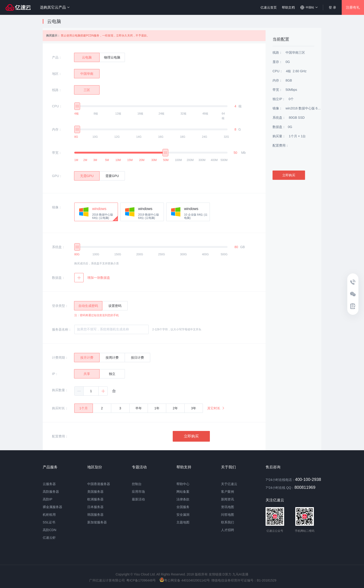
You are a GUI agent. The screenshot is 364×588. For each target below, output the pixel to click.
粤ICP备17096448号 (141, 580)
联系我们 (227, 522)
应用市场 (138, 492)
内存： (57, 129)
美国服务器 (95, 492)
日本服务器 (95, 507)
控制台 (137, 484)
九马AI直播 (240, 574)
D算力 (227, 574)
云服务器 (49, 484)
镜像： (57, 207)
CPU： (57, 106)
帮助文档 (288, 7)
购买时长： (60, 408)
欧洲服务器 (95, 499)
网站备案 (183, 492)
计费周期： (60, 358)
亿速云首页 (269, 7)
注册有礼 (353, 7)
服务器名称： (62, 329)
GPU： (57, 176)
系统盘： (58, 247)
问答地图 (227, 515)
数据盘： (58, 278)
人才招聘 (227, 530)
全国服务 (183, 507)
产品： (57, 57)
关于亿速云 (229, 484)
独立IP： (279, 99)
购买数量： (60, 390)
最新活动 (138, 499)
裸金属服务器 (52, 507)
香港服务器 (102, 484)
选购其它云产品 (55, 7)
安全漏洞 (183, 515)
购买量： (279, 136)
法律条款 (183, 499)
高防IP (47, 499)
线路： (57, 90)
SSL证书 (49, 522)
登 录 (332, 7)
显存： (277, 62)
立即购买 (191, 436)
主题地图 (183, 522)
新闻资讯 (227, 499)
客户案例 (227, 492)
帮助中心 (183, 484)
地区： (57, 74)
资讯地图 (227, 507)
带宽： (57, 153)
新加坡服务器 (97, 522)
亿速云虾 (49, 538)
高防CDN (49, 530)
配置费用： (60, 436)
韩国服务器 (95, 515)
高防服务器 (51, 492)
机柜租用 (49, 515)
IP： (55, 374)
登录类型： (60, 306)
